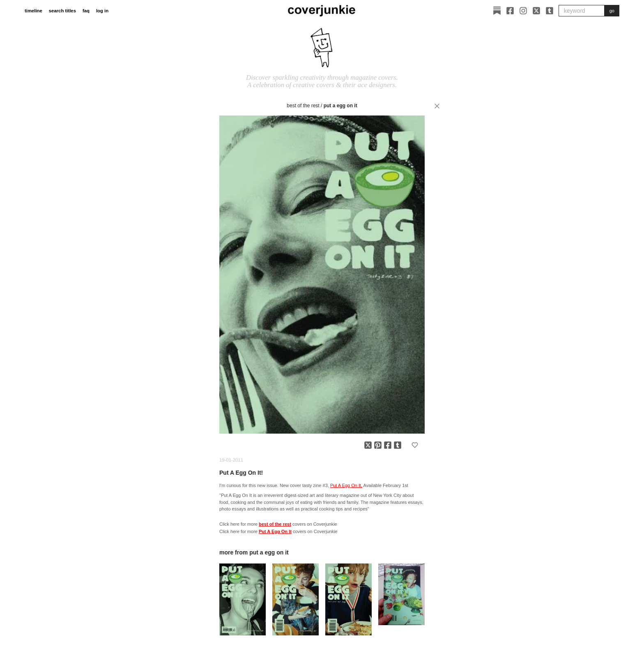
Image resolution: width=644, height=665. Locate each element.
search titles (62, 11)
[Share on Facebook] (388, 445)
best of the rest (303, 106)
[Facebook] (510, 11)
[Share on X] (368, 445)
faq (86, 11)
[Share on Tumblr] (398, 445)
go (612, 11)
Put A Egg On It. (346, 485)
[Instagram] (523, 11)
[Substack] (497, 11)
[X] (536, 11)
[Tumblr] (550, 11)
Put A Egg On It (340, 106)
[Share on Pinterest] (378, 445)
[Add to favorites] (415, 445)
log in (102, 11)
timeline (33, 11)
